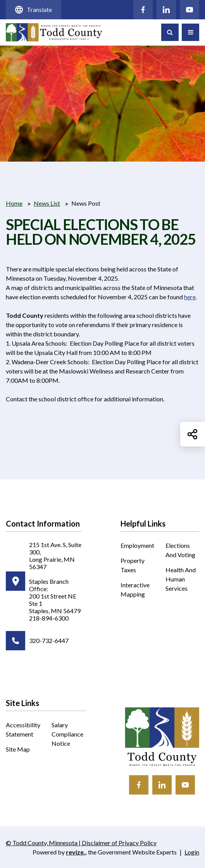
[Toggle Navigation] (190, 32)
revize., (76, 852)
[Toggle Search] (170, 32)
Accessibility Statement (23, 729)
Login (192, 852)
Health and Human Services (181, 579)
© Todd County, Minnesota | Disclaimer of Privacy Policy (81, 843)
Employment (137, 545)
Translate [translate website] (34, 10)
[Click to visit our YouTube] (189, 10)
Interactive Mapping (137, 590)
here (190, 297)
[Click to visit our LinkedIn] (166, 10)
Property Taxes (133, 565)
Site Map (18, 749)
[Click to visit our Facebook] (143, 10)
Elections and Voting (180, 550)
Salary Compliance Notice (67, 734)
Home (14, 203)
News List (47, 203)
